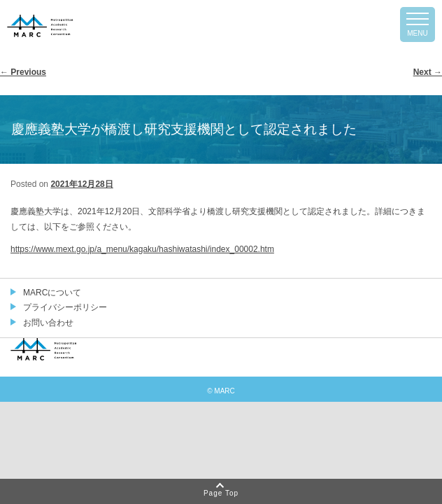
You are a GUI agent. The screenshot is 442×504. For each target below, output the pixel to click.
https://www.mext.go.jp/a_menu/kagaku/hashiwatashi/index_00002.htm (142, 249)
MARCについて (52, 293)
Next (428, 72)
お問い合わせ (48, 323)
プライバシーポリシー (65, 307)
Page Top (221, 493)
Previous (23, 72)
